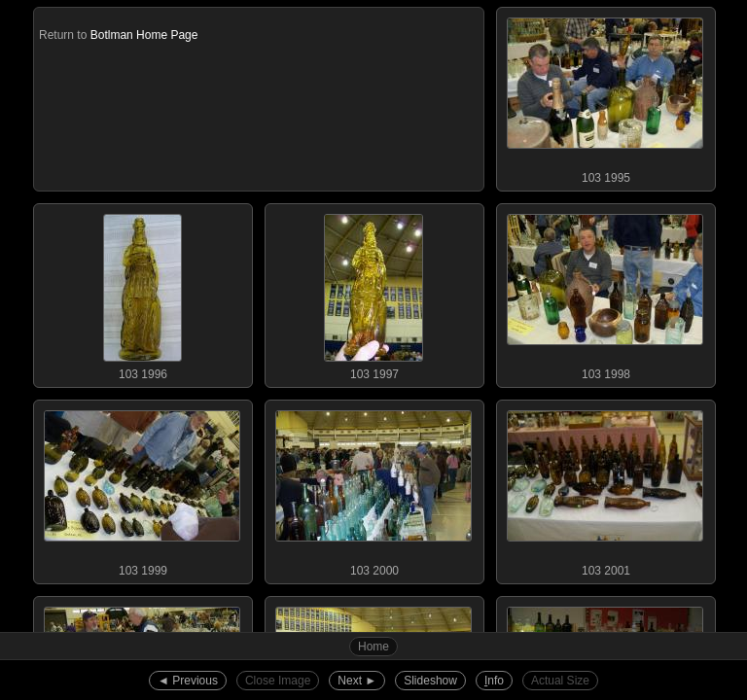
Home (373, 647)
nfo (494, 681)
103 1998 (605, 293)
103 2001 (605, 489)
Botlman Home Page (144, 35)
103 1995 (605, 96)
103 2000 (373, 489)
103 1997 (373, 293)
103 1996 (142, 293)
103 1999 (142, 489)
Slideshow (430, 681)
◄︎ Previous (188, 681)
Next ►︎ (357, 681)
